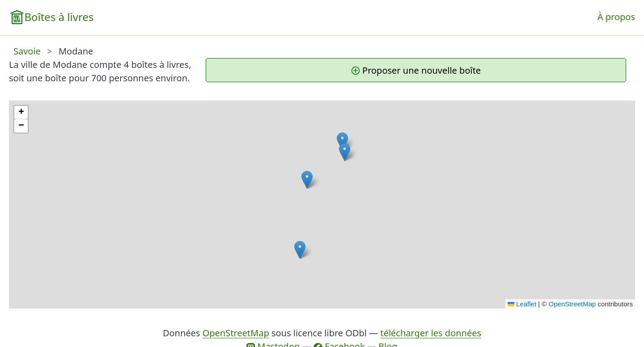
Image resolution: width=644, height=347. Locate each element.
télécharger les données (431, 333)
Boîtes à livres (59, 17)
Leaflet (522, 304)
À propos (616, 17)
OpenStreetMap (572, 304)
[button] (345, 152)
